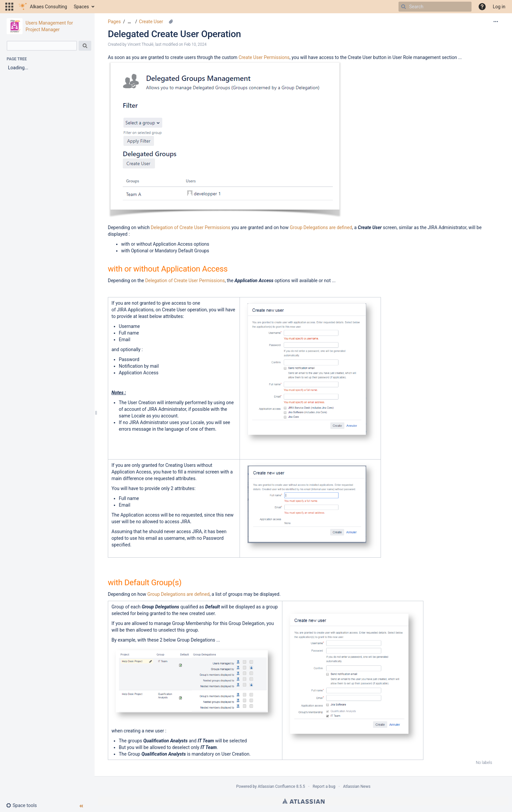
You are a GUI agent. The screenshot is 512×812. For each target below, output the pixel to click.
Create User (151, 22)
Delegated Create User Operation (174, 34)
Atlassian (303, 801)
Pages (114, 22)
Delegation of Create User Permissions (190, 227)
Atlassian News (357, 786)
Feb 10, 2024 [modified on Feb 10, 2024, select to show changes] (195, 44)
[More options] (496, 22)
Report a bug (324, 786)
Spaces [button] (81, 7)
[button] (9, 7)
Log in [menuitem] (499, 7)
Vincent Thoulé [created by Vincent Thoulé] (140, 44)
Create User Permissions (264, 57)
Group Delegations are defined (321, 227)
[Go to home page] (43, 7)
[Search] (403, 7)
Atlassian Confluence (277, 786)
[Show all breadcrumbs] (129, 22)
